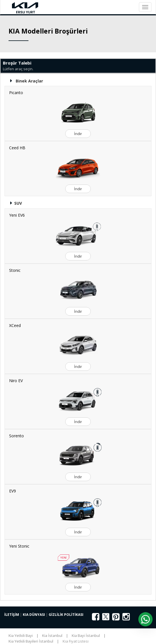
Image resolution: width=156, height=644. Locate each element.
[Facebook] (96, 618)
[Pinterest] (116, 618)
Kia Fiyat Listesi (76, 641)
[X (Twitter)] (106, 620)
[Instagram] (126, 618)
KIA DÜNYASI (34, 615)
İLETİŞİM (12, 615)
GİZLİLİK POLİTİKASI (66, 615)
